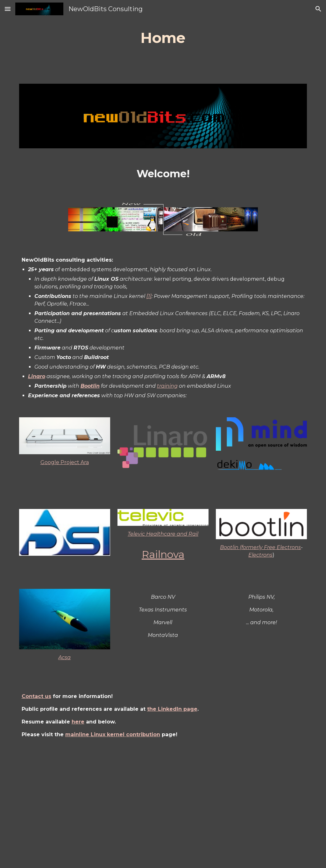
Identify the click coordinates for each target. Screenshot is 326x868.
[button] (8, 9)
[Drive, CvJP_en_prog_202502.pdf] (163, 808)
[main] (163, 38)
